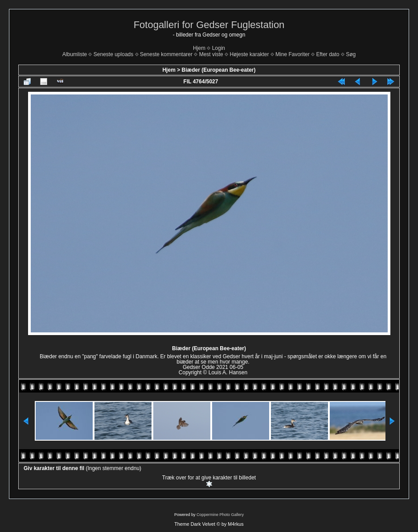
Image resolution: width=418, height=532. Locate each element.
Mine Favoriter (293, 54)
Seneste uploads (113, 54)
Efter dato (328, 54)
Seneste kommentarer (166, 54)
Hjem (199, 48)
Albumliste (75, 54)
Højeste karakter (249, 54)
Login (219, 48)
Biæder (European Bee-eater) (218, 70)
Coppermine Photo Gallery (220, 515)
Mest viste (211, 54)
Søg (351, 54)
